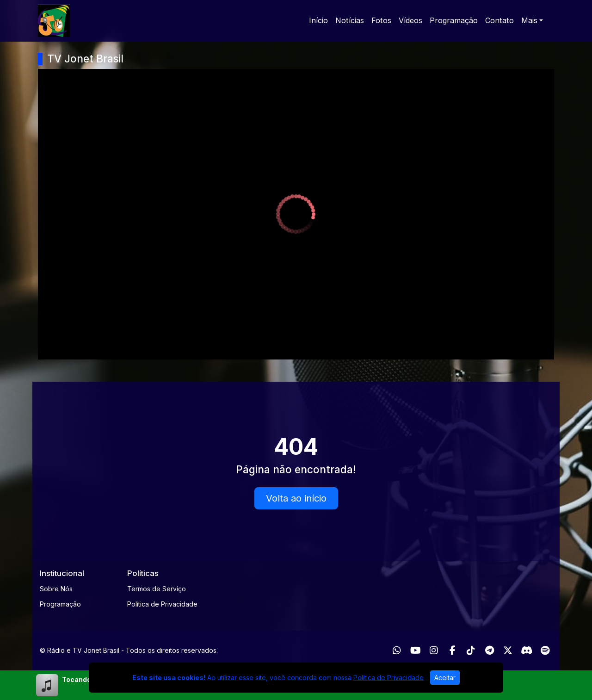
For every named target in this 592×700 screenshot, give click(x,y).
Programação (454, 20)
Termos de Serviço (157, 589)
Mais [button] (529, 20)
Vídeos (410, 20)
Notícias (350, 20)
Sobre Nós (56, 589)
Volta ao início (296, 498)
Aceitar (445, 678)
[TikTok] (471, 650)
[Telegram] (490, 650)
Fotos (381, 20)
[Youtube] (416, 650)
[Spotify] (545, 650)
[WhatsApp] (397, 650)
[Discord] (527, 650)
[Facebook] (453, 650)
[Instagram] (434, 650)
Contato (499, 20)
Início (318, 20)
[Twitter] (508, 650)
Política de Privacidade (162, 604)
